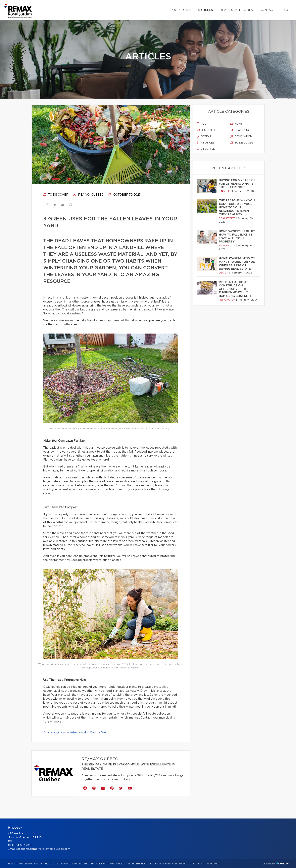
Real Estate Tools (236, 10)
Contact (267, 10)
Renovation (241, 136)
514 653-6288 (24, 845)
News (236, 124)
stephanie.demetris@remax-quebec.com (43, 849)
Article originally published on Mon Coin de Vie (74, 733)
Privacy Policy (164, 864)
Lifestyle (206, 149)
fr (286, 10)
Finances (205, 143)
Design (204, 136)
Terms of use (183, 864)
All (201, 124)
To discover (56, 195)
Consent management (207, 864)
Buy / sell (206, 130)
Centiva (283, 863)
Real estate (241, 130)
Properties (181, 10)
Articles (205, 10)
